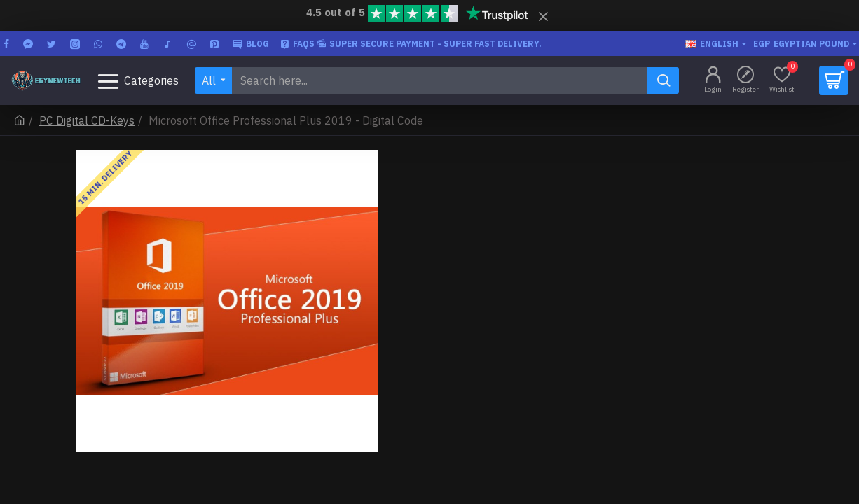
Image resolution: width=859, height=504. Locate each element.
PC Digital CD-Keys (87, 120)
